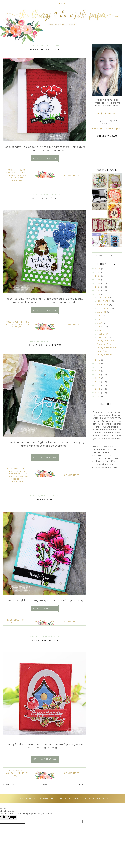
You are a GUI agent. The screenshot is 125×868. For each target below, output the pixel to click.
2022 (98, 283)
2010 (98, 389)
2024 (98, 276)
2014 (98, 374)
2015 (98, 371)
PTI (6, 324)
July (101, 315)
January (103, 337)
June (101, 319)
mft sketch (20, 170)
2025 (98, 272)
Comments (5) (72, 773)
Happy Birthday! (45, 641)
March (102, 330)
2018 (98, 360)
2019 (98, 294)
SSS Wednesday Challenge (20, 479)
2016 (98, 367)
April (101, 327)
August (102, 312)
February (104, 334)
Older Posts (79, 785)
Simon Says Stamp (17, 173)
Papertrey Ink (20, 322)
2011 (98, 385)
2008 (98, 396)
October (103, 305)
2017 (98, 363)
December (104, 297)
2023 (98, 280)
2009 (98, 393)
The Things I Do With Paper (106, 128)
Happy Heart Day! (45, 50)
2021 (98, 287)
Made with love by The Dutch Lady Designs (83, 799)
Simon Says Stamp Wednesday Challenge (17, 178)
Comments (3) (72, 475)
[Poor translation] (12, 817)
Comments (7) (72, 175)
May (100, 323)
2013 (98, 378)
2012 (98, 382)
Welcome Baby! (45, 198)
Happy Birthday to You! (45, 345)
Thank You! (45, 500)
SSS (22, 476)
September (104, 308)
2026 (98, 269)
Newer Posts (11, 785)
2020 (98, 290)
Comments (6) (72, 324)
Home (45, 785)
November (104, 301)
